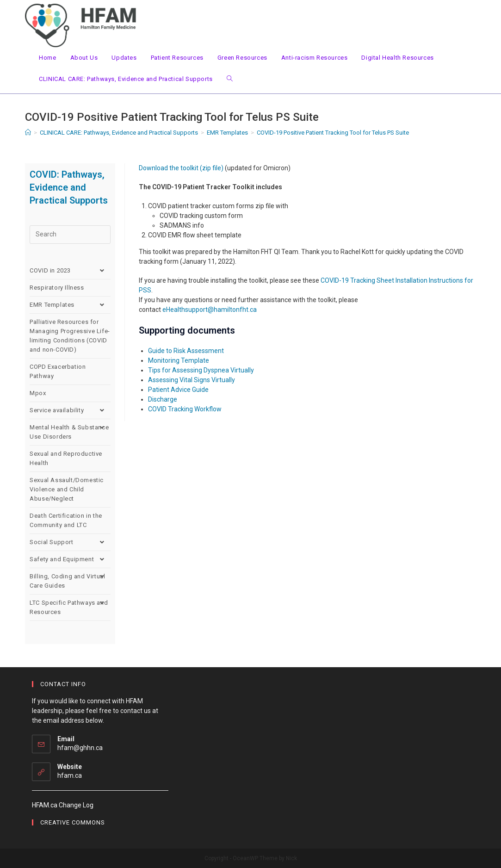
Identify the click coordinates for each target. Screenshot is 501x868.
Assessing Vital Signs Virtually (192, 380)
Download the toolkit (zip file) (181, 168)
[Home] (28, 133)
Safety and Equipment (70, 559)
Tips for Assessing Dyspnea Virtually (201, 370)
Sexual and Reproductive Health (66, 458)
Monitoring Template (179, 360)
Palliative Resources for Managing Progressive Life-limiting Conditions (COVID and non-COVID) (70, 336)
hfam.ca (70, 775)
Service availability (70, 410)
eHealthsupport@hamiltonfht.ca (210, 310)
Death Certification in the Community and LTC (66, 520)
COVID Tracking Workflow (185, 409)
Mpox (38, 393)
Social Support (70, 542)
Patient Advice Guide (178, 390)
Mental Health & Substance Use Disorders (70, 432)
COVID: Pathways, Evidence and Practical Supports (69, 187)
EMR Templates (70, 305)
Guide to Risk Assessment (186, 351)
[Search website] (230, 79)
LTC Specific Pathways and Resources (70, 608)
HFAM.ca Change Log (63, 805)
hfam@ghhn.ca (80, 748)
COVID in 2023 (70, 271)
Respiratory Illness (57, 288)
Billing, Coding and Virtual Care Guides (70, 581)
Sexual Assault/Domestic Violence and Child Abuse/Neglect (67, 489)
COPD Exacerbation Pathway (58, 371)
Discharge (163, 399)
